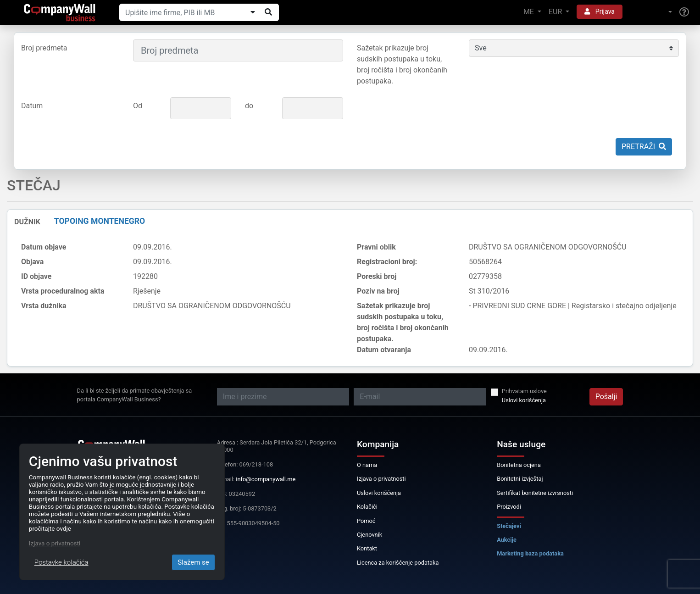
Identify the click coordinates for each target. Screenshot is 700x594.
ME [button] (530, 12)
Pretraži (644, 147)
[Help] (684, 12)
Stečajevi (509, 526)
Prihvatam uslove (524, 391)
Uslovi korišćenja (524, 400)
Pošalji (606, 397)
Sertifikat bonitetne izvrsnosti (535, 493)
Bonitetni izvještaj (520, 479)
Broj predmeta (44, 48)
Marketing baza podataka (530, 553)
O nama (367, 465)
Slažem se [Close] (193, 562)
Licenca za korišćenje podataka (398, 563)
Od (138, 106)
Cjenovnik (369, 535)
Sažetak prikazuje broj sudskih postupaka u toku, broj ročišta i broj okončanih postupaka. (402, 64)
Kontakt (367, 548)
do (249, 106)
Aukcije (507, 540)
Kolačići (367, 507)
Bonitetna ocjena (519, 465)
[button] (651, 12)
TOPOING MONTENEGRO (100, 221)
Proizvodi (509, 507)
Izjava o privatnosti (381, 479)
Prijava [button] (600, 11)
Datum (32, 106)
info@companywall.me (266, 479)
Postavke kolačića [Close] (61, 562)
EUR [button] (556, 12)
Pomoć (366, 521)
